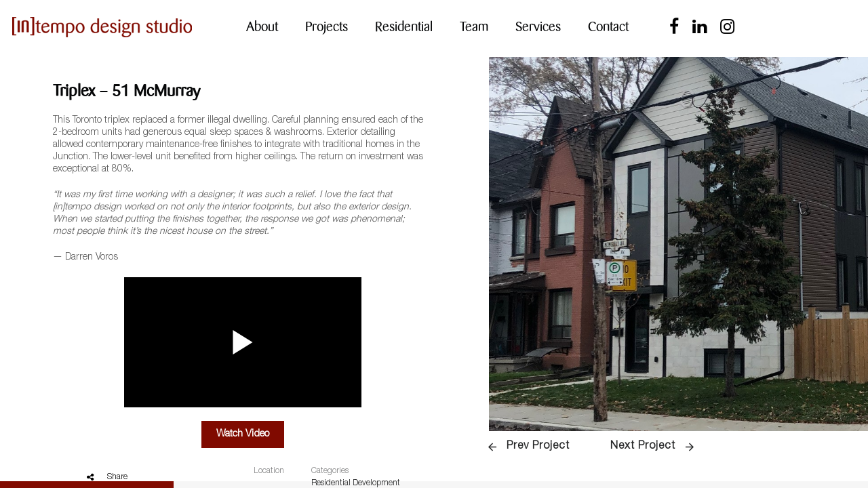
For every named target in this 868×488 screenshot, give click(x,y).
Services (538, 27)
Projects (327, 27)
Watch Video (243, 425)
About (262, 27)
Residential (404, 27)
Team (474, 27)
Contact (608, 27)
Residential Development (356, 474)
